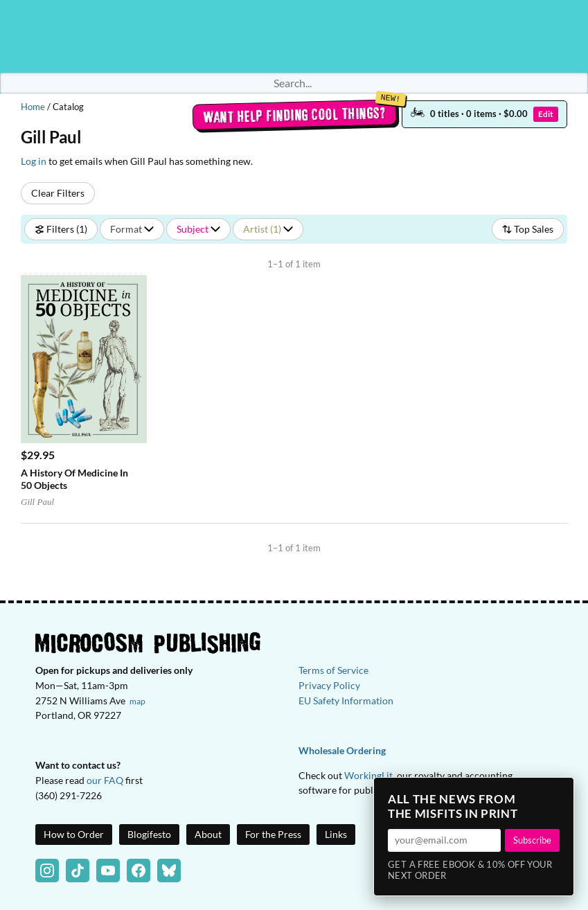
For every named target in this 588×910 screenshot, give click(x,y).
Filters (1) (61, 229)
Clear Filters (58, 193)
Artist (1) (268, 229)
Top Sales (528, 229)
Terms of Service (333, 670)
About (208, 834)
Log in (34, 161)
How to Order (74, 834)
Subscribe (532, 840)
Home (33, 107)
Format (132, 229)
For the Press (273, 834)
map (137, 701)
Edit (546, 114)
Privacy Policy (329, 685)
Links (336, 834)
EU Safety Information (346, 701)
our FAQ (105, 780)
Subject (198, 229)
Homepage (294, 36)
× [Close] (559, 792)
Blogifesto (149, 834)
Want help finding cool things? (294, 115)
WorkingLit (368, 775)
